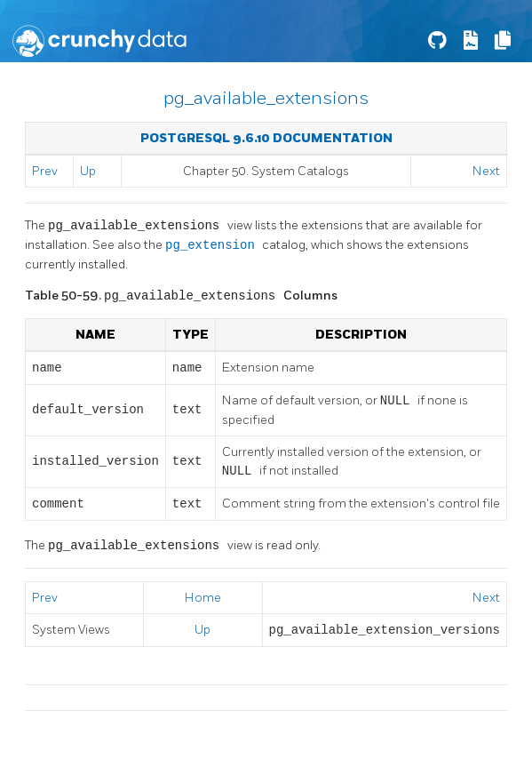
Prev (45, 171)
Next (486, 171)
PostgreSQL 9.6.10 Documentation (266, 138)
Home (203, 598)
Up (88, 171)
